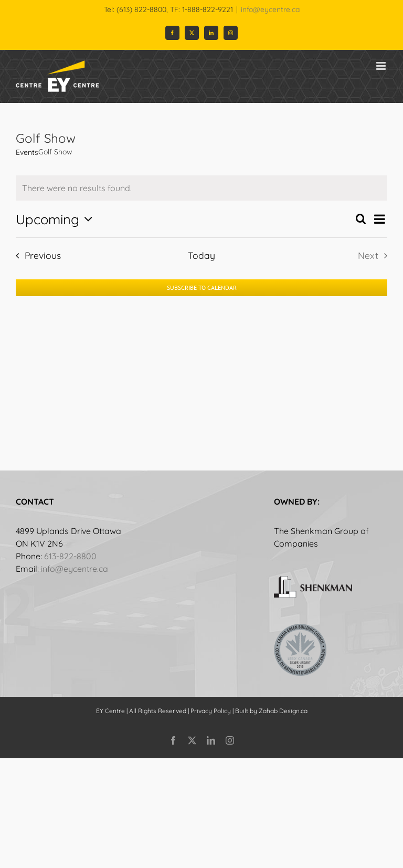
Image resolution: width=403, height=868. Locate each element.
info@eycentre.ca (270, 9)
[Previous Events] (35, 255)
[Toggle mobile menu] (382, 66)
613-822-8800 (70, 556)
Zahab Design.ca (283, 711)
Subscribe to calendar (202, 288)
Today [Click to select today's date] (201, 255)
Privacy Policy (211, 711)
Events (27, 152)
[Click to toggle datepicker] (57, 219)
